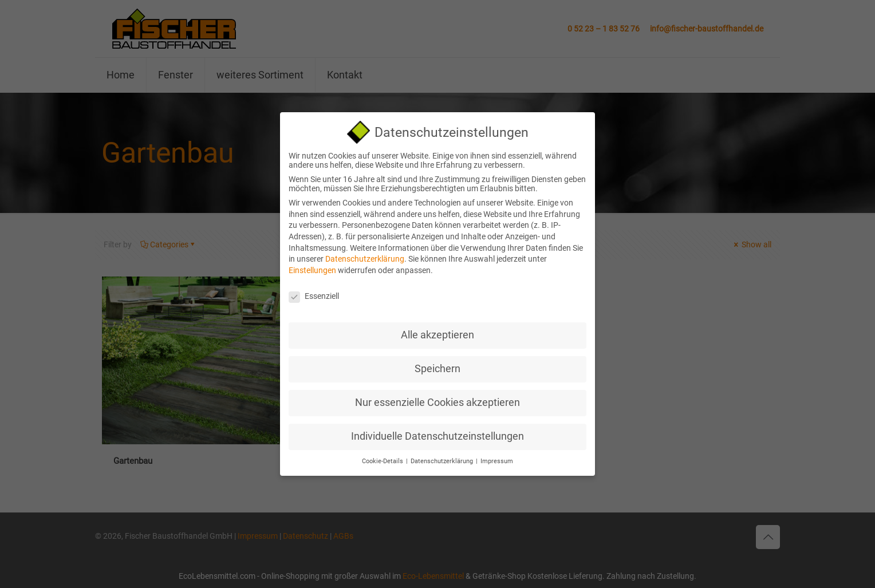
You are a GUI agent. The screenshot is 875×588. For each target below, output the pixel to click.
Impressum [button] (497, 457)
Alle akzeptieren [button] (437, 330)
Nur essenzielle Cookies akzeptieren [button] (437, 398)
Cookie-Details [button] (383, 457)
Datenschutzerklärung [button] (443, 457)
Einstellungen (312, 265)
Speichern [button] (437, 364)
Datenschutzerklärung (365, 254)
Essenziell (314, 291)
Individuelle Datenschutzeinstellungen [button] (437, 432)
